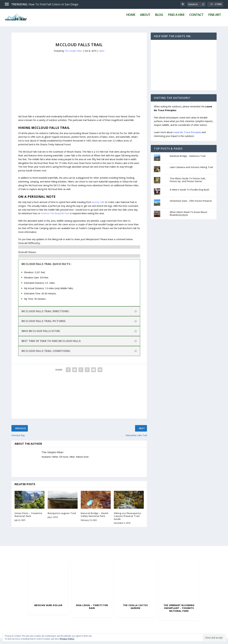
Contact (196, 21)
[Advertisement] (79, 90)
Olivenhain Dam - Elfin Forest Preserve (191, 207)
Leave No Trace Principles (187, 138)
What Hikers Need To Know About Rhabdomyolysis (188, 220)
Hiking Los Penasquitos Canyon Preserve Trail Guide (127, 522)
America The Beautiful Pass (55, 219)
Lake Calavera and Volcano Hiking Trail (191, 173)
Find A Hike (176, 21)
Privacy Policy (67, 639)
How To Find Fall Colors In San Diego (53, 4)
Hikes (102, 57)
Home (131, 21)
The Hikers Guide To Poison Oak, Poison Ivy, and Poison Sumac (188, 186)
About (145, 21)
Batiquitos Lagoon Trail (62, 519)
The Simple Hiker (73, 57)
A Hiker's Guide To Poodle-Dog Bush (189, 196)
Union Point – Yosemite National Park (28, 521)
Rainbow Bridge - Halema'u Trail (188, 162)
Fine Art (215, 21)
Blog (159, 21)
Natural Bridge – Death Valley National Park (95, 521)
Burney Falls (98, 208)
